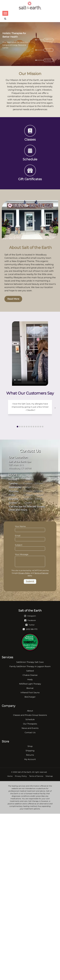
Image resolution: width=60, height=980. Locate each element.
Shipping (30, 751)
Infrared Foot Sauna (30, 693)
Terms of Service (41, 573)
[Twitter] (30, 625)
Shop (30, 746)
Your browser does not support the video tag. (30, 354)
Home (10, 776)
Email (30, 538)
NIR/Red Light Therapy (30, 684)
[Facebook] (30, 620)
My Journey (48, 50)
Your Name (30, 528)
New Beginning (48, 60)
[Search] (5, 19)
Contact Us (30, 732)
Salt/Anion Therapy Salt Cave (30, 662)
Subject (30, 547)
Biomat (30, 688)
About (30, 711)
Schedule (30, 719)
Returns (30, 755)
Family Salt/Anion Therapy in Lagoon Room (30, 666)
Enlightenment (48, 40)
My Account (30, 759)
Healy (30, 679)
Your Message (30, 556)
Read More (13, 299)
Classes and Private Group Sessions (30, 715)
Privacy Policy (24, 573)
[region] (30, 44)
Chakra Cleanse (30, 675)
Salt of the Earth (24, 772)
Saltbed (30, 671)
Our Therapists (30, 724)
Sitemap (49, 776)
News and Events (30, 728)
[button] (17, 427)
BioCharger (30, 697)
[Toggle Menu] (5, 13)
